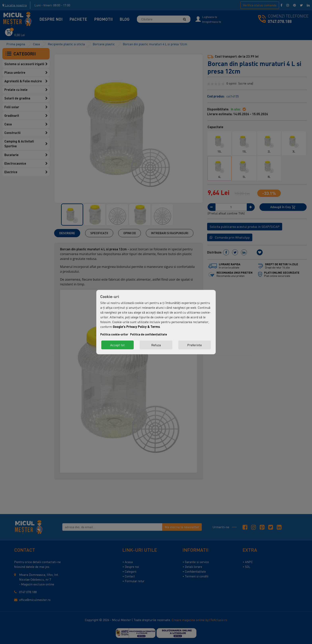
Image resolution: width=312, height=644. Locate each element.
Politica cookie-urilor (114, 334)
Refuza (156, 345)
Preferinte (195, 345)
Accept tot (117, 345)
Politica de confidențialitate (149, 334)
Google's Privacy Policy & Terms (136, 326)
